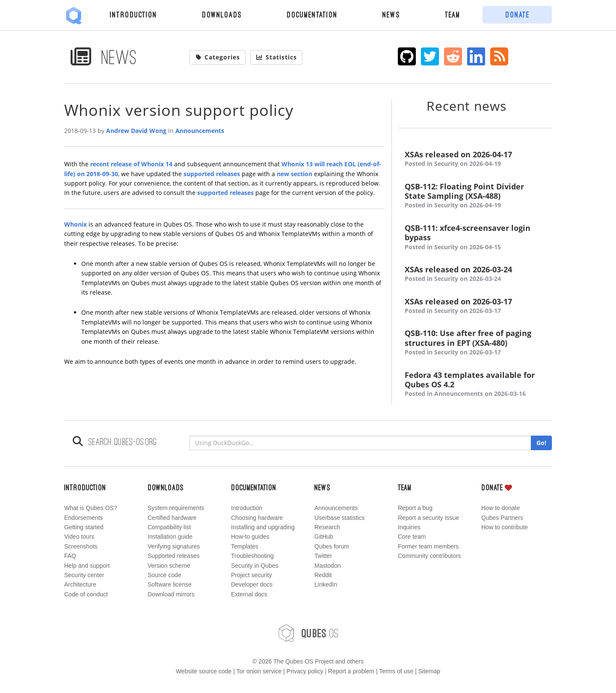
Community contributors (429, 556)
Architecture (80, 584)
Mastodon (327, 566)
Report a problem (351, 671)
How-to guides (250, 537)
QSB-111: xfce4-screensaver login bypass (475, 237)
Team (453, 15)
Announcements (200, 131)
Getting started (84, 527)
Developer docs (252, 584)
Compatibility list (169, 527)
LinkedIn (326, 584)
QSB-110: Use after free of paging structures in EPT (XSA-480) (475, 343)
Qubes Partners (502, 518)
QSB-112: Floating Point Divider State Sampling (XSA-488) (475, 196)
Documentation (312, 15)
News (391, 15)
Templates (245, 546)
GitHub (324, 537)
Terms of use (396, 671)
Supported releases (173, 556)
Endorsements (83, 518)
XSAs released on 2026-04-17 (475, 159)
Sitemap (429, 671)
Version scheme (169, 566)
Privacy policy (305, 671)
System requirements (176, 508)
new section (295, 174)
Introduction (133, 15)
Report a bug (415, 508)
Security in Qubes (255, 566)
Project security (252, 575)
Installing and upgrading (263, 527)
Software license (170, 584)
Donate (517, 15)
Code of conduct (86, 594)
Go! (541, 443)
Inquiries (409, 527)
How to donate (500, 508)
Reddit (323, 575)
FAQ (70, 556)
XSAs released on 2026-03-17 (475, 306)
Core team (412, 537)
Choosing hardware (257, 518)
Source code (164, 575)
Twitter (323, 556)
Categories (218, 57)
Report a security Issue (428, 518)
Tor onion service (259, 671)
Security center (84, 575)
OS (308, 633)
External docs (249, 594)
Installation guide (170, 537)
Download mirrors (171, 594)
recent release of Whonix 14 (131, 164)
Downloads (222, 15)
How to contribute (505, 527)
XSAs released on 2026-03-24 (475, 274)
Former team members (428, 546)
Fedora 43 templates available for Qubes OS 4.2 (475, 385)
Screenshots (81, 546)
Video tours (79, 537)
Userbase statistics (339, 518)
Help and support (87, 566)
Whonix (76, 224)
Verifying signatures (174, 546)
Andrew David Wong (136, 131)
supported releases (212, 174)
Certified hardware (172, 518)
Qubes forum (332, 546)
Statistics (276, 57)
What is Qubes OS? (91, 508)
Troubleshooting (252, 556)
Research (327, 527)
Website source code (204, 671)
